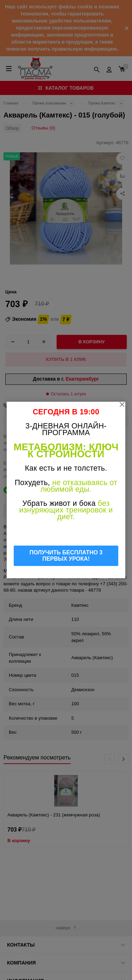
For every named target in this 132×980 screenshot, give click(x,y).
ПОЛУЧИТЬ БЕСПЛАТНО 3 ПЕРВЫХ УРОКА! (66, 556)
